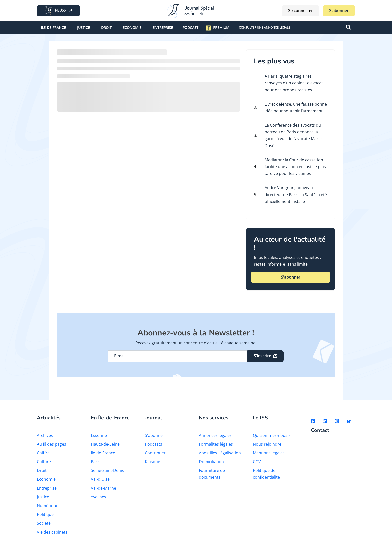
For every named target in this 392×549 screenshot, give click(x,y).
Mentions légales (269, 453)
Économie (132, 27)
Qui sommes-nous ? (272, 435)
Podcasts (154, 444)
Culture (44, 462)
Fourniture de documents (212, 474)
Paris (96, 462)
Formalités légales (216, 444)
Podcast (191, 27)
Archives (45, 435)
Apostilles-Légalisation (220, 453)
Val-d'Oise (100, 479)
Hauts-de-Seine (105, 444)
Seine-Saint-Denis (107, 470)
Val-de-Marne (104, 488)
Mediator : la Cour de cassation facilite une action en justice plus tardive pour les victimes (295, 167)
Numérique (48, 506)
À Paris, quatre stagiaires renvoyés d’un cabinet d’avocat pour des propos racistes (294, 83)
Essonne (99, 435)
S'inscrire (266, 356)
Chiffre (43, 453)
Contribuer (155, 453)
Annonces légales (215, 435)
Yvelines (99, 497)
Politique (45, 514)
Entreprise (163, 27)
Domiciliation (211, 462)
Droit (106, 27)
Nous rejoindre (267, 444)
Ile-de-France (53, 27)
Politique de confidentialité (266, 474)
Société (44, 523)
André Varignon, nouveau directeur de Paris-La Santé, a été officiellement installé (296, 194)
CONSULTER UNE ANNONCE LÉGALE (265, 27)
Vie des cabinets (52, 532)
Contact (320, 431)
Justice (84, 27)
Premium (218, 28)
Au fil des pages (52, 444)
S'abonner (339, 11)
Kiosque (153, 462)
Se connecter (301, 11)
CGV (257, 462)
